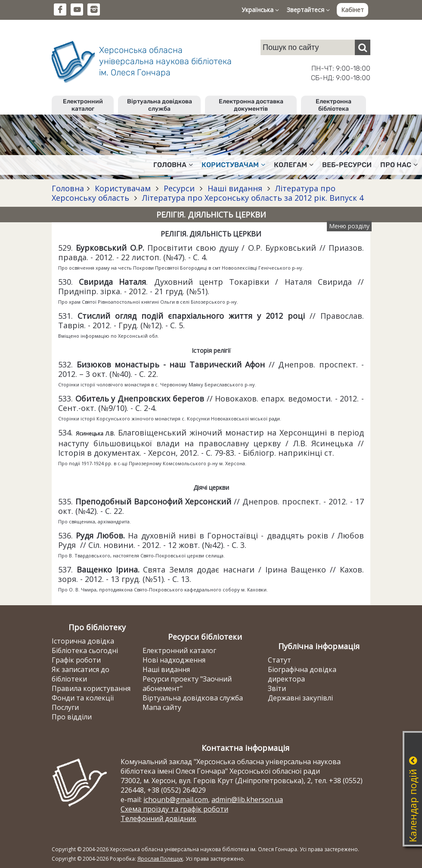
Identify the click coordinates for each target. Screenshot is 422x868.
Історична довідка (83, 641)
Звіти (277, 688)
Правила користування (91, 688)
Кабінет (352, 10)
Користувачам (123, 188)
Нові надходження (174, 660)
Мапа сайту (162, 707)
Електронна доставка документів (251, 105)
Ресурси (179, 188)
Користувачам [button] (233, 165)
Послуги (65, 707)
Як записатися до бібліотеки (81, 674)
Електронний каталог (83, 105)
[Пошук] (363, 47)
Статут (279, 660)
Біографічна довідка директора (302, 674)
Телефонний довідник (158, 818)
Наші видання (235, 188)
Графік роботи (76, 660)
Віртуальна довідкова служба (160, 105)
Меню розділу (349, 226)
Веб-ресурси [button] (347, 165)
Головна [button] (173, 165)
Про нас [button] (399, 165)
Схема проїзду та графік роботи (174, 809)
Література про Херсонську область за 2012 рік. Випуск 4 (252, 198)
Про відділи (72, 717)
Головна (68, 188)
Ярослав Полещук (160, 859)
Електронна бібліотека (334, 105)
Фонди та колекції (83, 698)
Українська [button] (260, 10)
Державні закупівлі (300, 698)
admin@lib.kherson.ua (247, 800)
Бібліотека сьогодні (85, 650)
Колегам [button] (294, 165)
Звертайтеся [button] (308, 10)
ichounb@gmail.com (176, 800)
